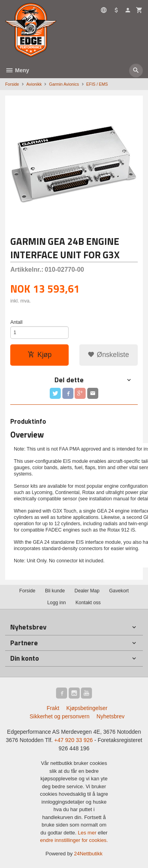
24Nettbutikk (88, 854)
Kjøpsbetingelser (87, 708)
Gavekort (119, 591)
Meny (17, 70)
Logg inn (57, 603)
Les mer (88, 833)
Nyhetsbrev (111, 716)
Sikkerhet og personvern (60, 716)
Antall (16, 322)
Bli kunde (55, 591)
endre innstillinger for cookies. (74, 840)
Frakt (53, 708)
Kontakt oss (88, 603)
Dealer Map (87, 591)
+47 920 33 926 (73, 740)
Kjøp (40, 355)
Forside (12, 84)
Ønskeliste (108, 355)
